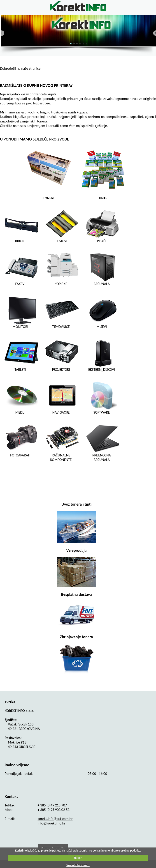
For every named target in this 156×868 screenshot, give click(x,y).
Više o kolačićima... (78, 865)
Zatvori (78, 858)
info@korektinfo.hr (52, 823)
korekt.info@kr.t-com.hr (55, 819)
